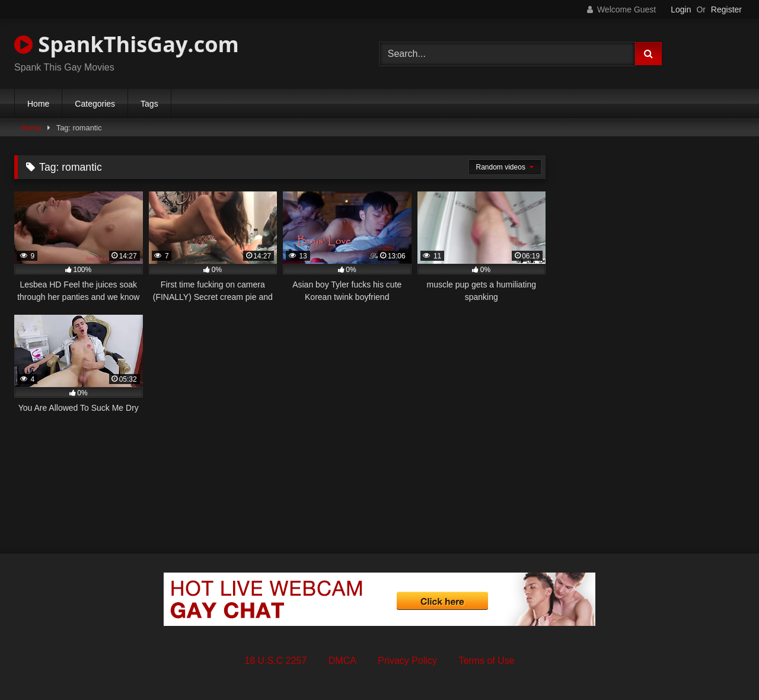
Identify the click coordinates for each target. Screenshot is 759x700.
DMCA (342, 661)
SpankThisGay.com (127, 44)
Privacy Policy (407, 661)
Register (726, 9)
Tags (149, 104)
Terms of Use (486, 661)
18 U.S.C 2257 (275, 661)
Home (38, 104)
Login (681, 9)
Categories (95, 104)
